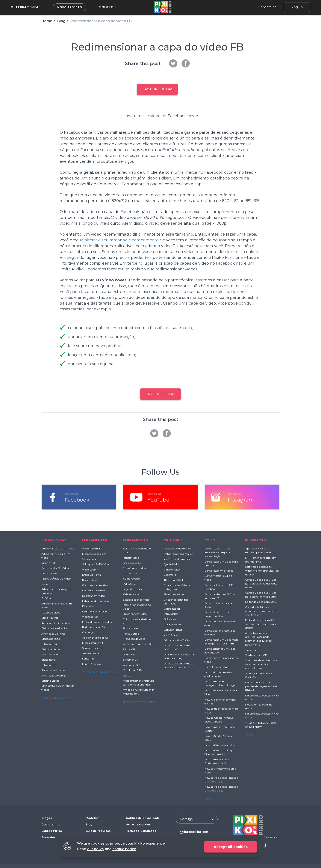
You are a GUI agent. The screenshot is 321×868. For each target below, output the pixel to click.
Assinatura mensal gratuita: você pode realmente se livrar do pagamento (258, 639)
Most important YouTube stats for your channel (139, 683)
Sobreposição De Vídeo (96, 564)
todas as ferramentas (58, 698)
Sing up (297, 7)
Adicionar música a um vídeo (56, 556)
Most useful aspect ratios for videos (58, 688)
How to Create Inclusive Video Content (219, 720)
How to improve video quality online (218, 674)
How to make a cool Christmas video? (217, 761)
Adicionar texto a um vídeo (58, 548)
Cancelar (251, 650)
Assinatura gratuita (56, 837)
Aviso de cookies (138, 824)
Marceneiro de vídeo (94, 554)
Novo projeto (70, 7)
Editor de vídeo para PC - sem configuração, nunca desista (261, 624)
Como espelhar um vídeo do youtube (220, 651)
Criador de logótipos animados (176, 602)
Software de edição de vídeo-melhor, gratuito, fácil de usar (262, 571)
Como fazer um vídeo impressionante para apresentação (218, 552)
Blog (89, 824)
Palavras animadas (53, 670)
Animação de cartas (54, 676)
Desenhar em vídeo (135, 614)
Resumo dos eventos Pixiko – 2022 (262, 715)
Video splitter (90, 617)
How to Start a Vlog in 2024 (218, 738)
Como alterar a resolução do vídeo (220, 633)
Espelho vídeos (50, 681)
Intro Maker (171, 614)
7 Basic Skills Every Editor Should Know (261, 725)
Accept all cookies (231, 847)
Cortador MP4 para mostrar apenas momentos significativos (262, 611)
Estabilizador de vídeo (136, 600)
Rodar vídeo (89, 580)
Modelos (107, 7)
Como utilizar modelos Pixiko (219, 605)
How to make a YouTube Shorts (220, 729)
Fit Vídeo (47, 598)
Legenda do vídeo (134, 589)
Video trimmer (91, 548)
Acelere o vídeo (132, 563)
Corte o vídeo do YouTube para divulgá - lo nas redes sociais (261, 584)
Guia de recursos (98, 831)
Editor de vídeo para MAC (261, 602)
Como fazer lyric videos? (220, 571)
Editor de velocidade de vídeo (137, 550)
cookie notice (124, 849)
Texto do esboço (92, 653)
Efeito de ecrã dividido (55, 628)
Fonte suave (130, 628)
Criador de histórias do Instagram (177, 587)
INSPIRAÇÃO (256, 540)
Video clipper (90, 559)
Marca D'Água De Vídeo (56, 579)
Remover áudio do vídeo (56, 623)
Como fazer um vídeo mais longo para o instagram (221, 642)
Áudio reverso (131, 579)
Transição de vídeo (134, 639)
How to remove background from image (220, 683)
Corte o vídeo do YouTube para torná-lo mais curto (261, 595)
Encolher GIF (131, 660)
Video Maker (171, 635)
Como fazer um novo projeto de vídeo (218, 614)
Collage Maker (173, 624)
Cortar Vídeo (49, 573)
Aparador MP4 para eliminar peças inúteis (259, 550)
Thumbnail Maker (175, 580)
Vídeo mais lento (133, 594)
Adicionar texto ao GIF (96, 638)
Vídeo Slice (129, 584)
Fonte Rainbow (92, 664)
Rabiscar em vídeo (93, 596)
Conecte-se (267, 7)
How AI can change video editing (220, 702)
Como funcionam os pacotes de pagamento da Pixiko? (261, 686)
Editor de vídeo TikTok (177, 640)
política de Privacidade (143, 818)
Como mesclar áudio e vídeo (218, 578)
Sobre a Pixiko (52, 831)
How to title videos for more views (221, 711)
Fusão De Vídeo (51, 613)
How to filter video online (220, 745)
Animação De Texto (53, 634)
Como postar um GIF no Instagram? (220, 596)
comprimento (145, 240)
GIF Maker (170, 619)
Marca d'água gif (93, 643)
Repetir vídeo (131, 558)
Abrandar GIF (131, 665)
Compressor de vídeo (95, 585)
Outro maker (172, 609)
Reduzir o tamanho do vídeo (137, 607)
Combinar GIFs (132, 670)
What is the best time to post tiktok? (179, 647)
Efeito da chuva (51, 649)
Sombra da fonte (93, 648)
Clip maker (171, 575)
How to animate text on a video (220, 771)
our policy (96, 849)
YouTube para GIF (256, 655)
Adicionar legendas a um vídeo (57, 605)
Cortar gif (88, 632)
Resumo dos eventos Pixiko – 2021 (262, 697)
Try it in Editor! (157, 89)
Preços (47, 818)
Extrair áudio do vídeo (95, 601)
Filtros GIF (129, 649)
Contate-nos (51, 824)
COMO (210, 540)
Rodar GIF (129, 654)
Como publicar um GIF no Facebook (221, 587)
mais (208, 799)
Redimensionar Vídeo (95, 611)
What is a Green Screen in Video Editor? (139, 692)
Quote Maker (172, 564)
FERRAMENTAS (54, 540)
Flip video (88, 606)
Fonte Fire (88, 659)
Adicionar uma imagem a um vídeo (57, 591)
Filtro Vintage (50, 644)
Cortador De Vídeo (93, 590)
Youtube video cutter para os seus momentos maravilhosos (261, 664)
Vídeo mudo (49, 563)
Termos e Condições (141, 831)
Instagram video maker (178, 554)
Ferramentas (26, 7)
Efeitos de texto (51, 639)
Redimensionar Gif (94, 627)
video (45, 584)
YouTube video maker (177, 559)
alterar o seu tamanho (106, 240)
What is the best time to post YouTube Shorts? (179, 665)
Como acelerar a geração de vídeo (222, 660)
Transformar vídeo (134, 568)
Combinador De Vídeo (55, 568)
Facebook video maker (178, 548)
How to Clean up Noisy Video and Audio (219, 752)
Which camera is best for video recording (179, 656)
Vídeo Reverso (50, 618)
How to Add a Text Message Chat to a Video (221, 780)
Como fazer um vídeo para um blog (221, 564)
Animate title (50, 654)
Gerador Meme (173, 630)
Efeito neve (48, 660)
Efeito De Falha (92, 575)
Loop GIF (129, 676)
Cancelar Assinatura (217, 667)
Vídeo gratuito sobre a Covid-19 (259, 675)
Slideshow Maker (174, 594)
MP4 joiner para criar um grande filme (261, 560)
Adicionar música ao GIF (138, 644)
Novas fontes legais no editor (259, 706)
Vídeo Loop (89, 570)
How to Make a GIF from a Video (221, 692)
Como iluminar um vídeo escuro (220, 623)
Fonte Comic (131, 634)
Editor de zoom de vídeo (97, 622)
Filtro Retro (48, 665)
